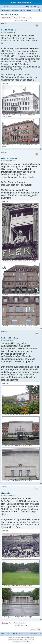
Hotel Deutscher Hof (9, 158)
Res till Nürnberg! (9, 15)
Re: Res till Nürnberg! (10, 338)
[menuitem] (6, 7)
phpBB (14, 638)
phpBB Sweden (23, 640)
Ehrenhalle (5, 493)
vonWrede (4, 23)
